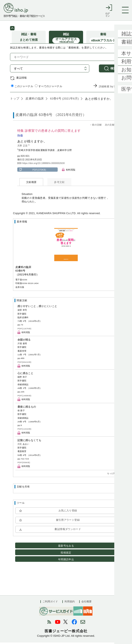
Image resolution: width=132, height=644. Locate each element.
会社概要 (87, 603)
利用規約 (70, 603)
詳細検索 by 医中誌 (110, 88)
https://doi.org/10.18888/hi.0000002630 (43, 165)
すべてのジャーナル (48, 88)
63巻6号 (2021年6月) (64, 100)
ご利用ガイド (50, 603)
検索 (114, 70)
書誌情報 (21, 79)
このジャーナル (22, 88)
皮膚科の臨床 (34, 100)
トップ (15, 100)
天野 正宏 (23, 147)
